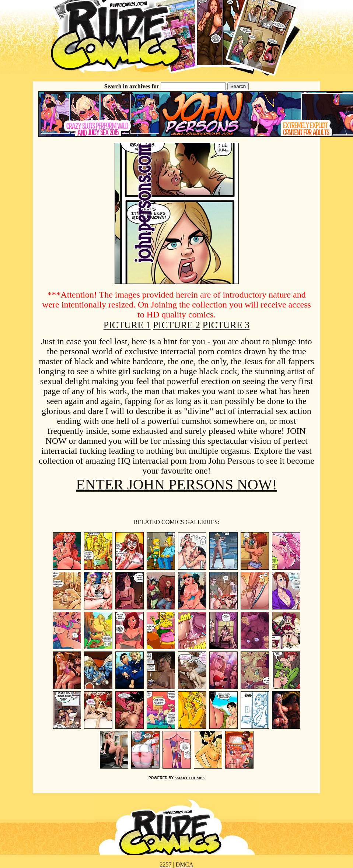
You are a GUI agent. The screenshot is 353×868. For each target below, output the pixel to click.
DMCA (185, 865)
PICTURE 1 (127, 325)
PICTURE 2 (176, 325)
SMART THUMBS (190, 778)
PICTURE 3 (226, 325)
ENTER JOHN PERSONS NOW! (176, 484)
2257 (165, 865)
